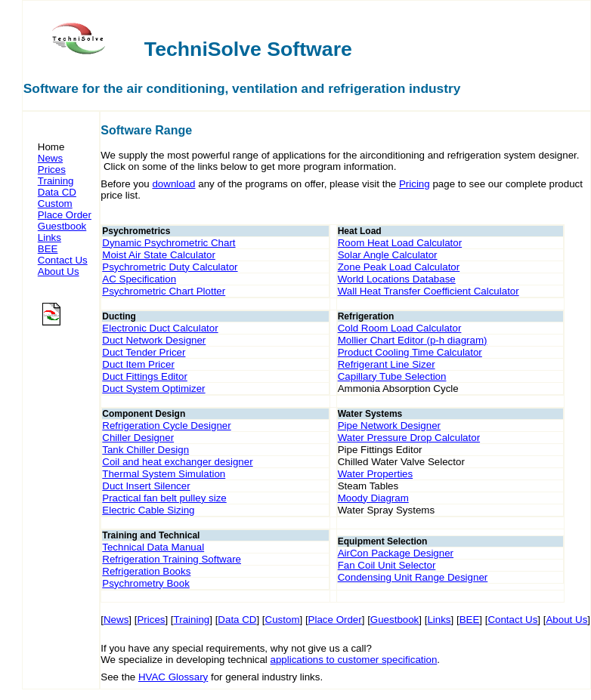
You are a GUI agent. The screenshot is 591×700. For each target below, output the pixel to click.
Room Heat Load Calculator (400, 243)
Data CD (57, 192)
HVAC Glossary (173, 677)
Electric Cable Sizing (148, 510)
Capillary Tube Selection (392, 376)
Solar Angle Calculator (388, 255)
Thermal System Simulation (164, 474)
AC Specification (139, 279)
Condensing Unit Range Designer (413, 577)
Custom (55, 204)
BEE (48, 249)
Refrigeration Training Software (172, 559)
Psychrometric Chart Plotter (164, 291)
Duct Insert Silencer (146, 486)
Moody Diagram (373, 498)
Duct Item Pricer (138, 364)
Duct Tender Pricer (144, 352)
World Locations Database (397, 279)
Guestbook (62, 226)
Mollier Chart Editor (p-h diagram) (413, 340)
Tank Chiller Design (145, 450)
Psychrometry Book (146, 583)
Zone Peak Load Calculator (399, 267)
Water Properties (376, 474)
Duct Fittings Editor (145, 376)
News (50, 158)
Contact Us (63, 260)
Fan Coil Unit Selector (387, 565)
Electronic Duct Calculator (160, 328)
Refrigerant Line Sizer (387, 364)
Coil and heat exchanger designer (177, 462)
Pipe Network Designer (389, 426)
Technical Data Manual (153, 547)
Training (56, 181)
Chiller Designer (138, 438)
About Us (59, 271)
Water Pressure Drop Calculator (409, 438)
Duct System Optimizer (153, 389)
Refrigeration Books (146, 571)
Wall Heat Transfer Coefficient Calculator (429, 291)
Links (50, 237)
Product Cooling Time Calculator (410, 352)
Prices (52, 170)
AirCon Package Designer (396, 553)
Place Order (65, 215)
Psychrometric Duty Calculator (170, 267)
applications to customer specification (354, 660)
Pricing (415, 184)
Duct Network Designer (154, 340)
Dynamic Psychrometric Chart (169, 243)
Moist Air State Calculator (159, 255)
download (173, 184)
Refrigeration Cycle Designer (166, 426)
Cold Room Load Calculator (400, 328)
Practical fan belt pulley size (164, 498)
